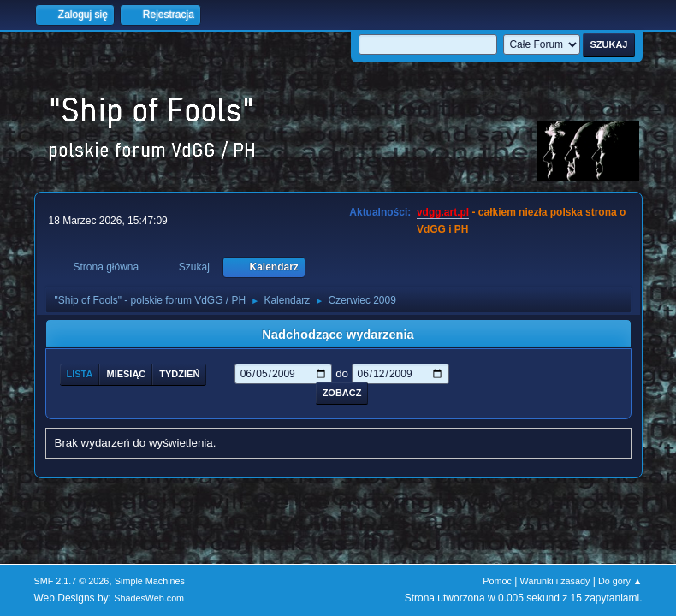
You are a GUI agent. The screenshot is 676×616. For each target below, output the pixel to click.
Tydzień (179, 374)
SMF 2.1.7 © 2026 (72, 581)
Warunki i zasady (555, 581)
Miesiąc (126, 374)
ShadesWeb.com (149, 598)
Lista (80, 374)
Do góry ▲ (620, 581)
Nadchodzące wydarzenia (338, 335)
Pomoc (497, 581)
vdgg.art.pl (443, 212)
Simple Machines (150, 581)
